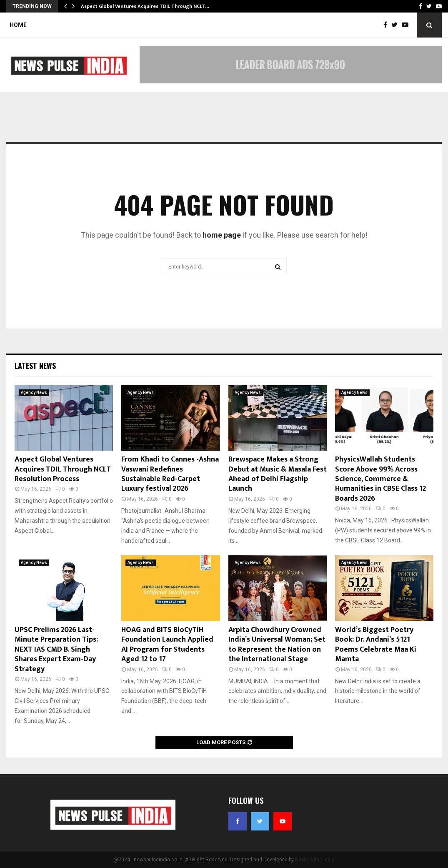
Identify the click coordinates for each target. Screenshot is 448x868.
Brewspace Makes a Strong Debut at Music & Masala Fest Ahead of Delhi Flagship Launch (278, 474)
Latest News (35, 366)
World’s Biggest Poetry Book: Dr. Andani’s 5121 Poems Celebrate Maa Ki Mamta (376, 645)
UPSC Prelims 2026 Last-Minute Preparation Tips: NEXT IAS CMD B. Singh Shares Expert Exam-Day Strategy (56, 650)
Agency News (34, 393)
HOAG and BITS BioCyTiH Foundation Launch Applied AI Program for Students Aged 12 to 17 (167, 645)
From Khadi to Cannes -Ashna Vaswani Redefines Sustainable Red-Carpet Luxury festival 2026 (170, 474)
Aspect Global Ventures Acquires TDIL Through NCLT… (145, 6)
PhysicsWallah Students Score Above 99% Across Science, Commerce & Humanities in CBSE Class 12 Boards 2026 (380, 479)
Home (18, 25)
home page (222, 235)
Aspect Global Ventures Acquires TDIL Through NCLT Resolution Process (63, 469)
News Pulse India (315, 860)
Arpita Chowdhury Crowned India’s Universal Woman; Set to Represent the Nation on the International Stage (277, 645)
